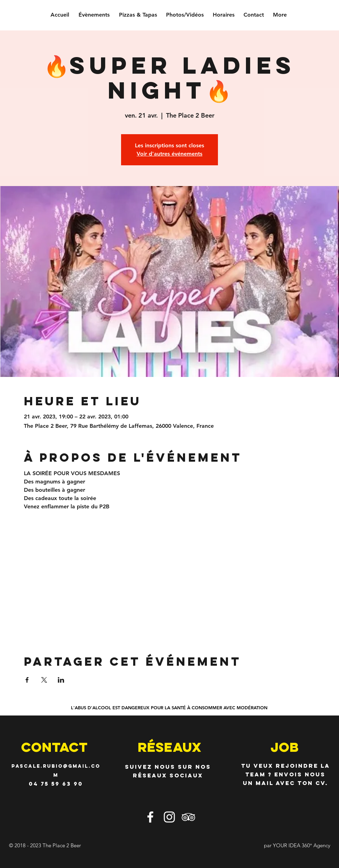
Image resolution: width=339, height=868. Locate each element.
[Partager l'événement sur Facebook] (27, 680)
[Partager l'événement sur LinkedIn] (61, 680)
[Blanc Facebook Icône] (150, 817)
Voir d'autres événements (169, 154)
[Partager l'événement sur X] (44, 680)
